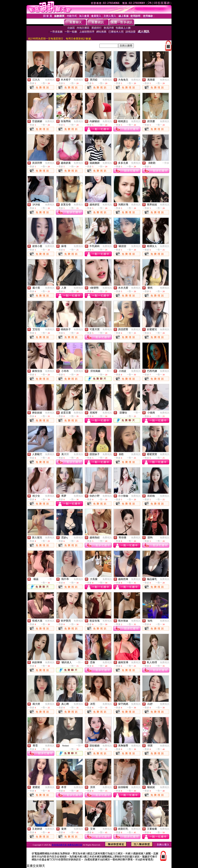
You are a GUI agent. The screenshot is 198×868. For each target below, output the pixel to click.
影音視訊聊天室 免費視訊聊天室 (67, 845)
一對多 (166, 163)
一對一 (108, 371)
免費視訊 (50, 80)
